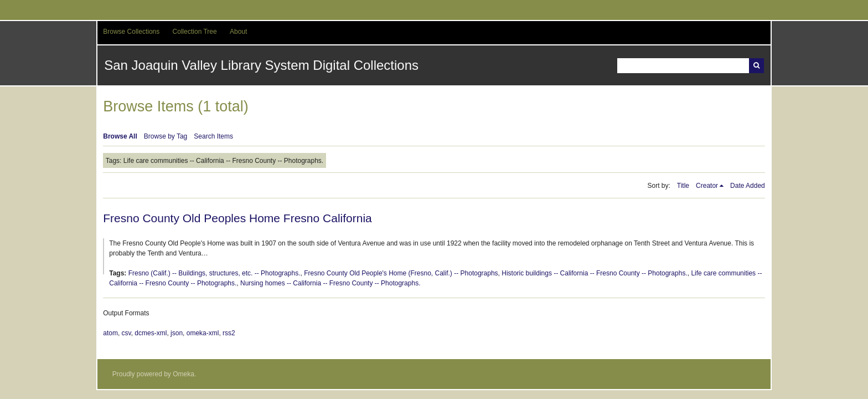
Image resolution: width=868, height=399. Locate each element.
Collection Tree (195, 32)
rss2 (229, 333)
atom (110, 333)
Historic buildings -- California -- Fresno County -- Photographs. (594, 273)
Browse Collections (131, 32)
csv (126, 333)
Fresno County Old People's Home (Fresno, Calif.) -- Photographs (401, 273)
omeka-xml (203, 333)
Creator (707, 186)
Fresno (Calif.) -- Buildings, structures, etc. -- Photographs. (215, 273)
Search (756, 66)
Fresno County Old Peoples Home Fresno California (237, 218)
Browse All (120, 136)
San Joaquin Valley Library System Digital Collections (261, 65)
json (177, 333)
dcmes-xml (151, 333)
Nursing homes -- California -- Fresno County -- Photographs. (330, 283)
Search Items (213, 136)
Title (683, 186)
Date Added (748, 186)
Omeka (184, 374)
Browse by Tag (166, 136)
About (238, 32)
